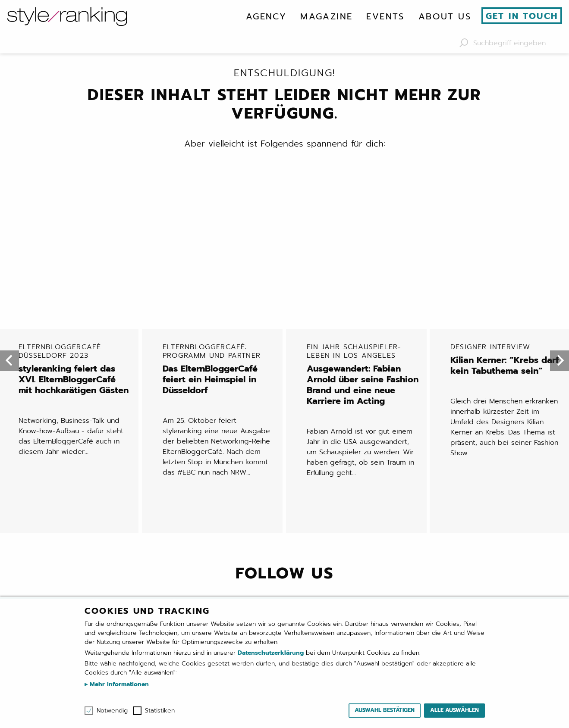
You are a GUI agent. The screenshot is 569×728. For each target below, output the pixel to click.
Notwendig (112, 711)
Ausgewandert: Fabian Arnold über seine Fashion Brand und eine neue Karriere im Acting (363, 235)
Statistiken (160, 711)
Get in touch (522, 16)
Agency (266, 16)
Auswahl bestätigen (385, 710)
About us (445, 16)
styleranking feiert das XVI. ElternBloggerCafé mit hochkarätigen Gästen (75, 230)
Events (385, 16)
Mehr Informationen (118, 684)
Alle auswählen (454, 710)
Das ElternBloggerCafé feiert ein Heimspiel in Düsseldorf (219, 230)
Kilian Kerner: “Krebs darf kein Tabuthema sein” (507, 220)
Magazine (326, 16)
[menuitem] (266, 16)
